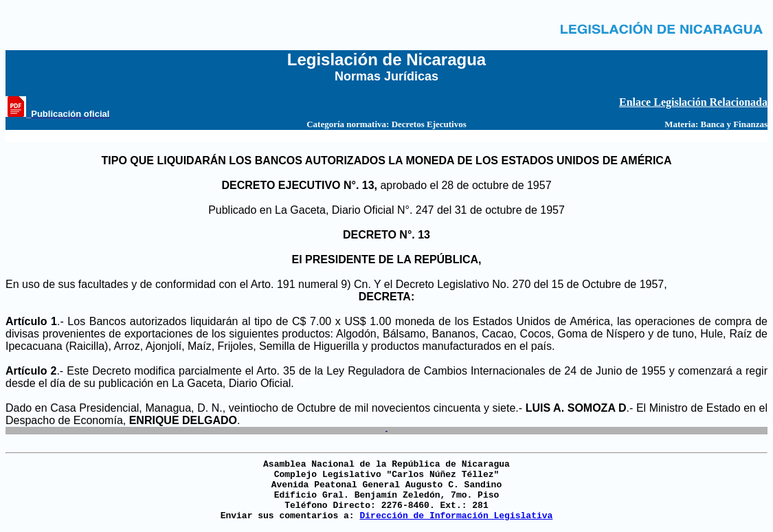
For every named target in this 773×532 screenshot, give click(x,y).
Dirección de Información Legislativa (456, 516)
